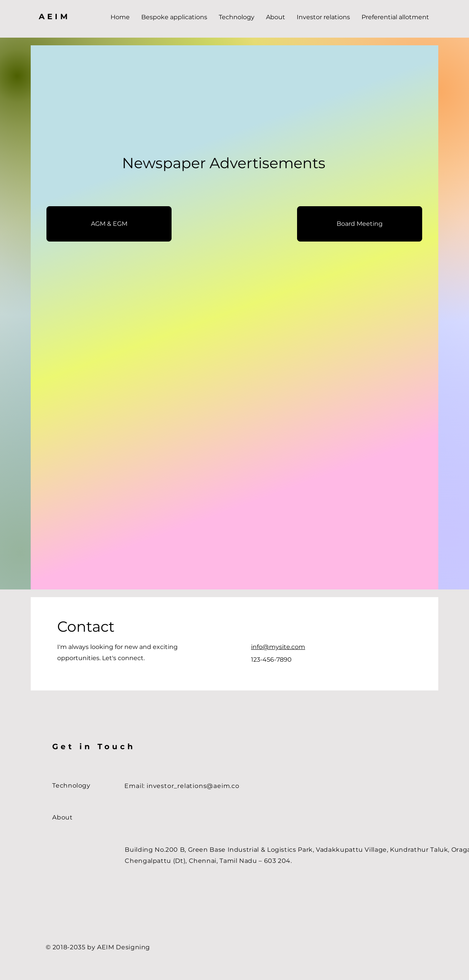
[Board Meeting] (360, 224)
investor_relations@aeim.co (193, 786)
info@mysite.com (278, 647)
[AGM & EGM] (109, 224)
